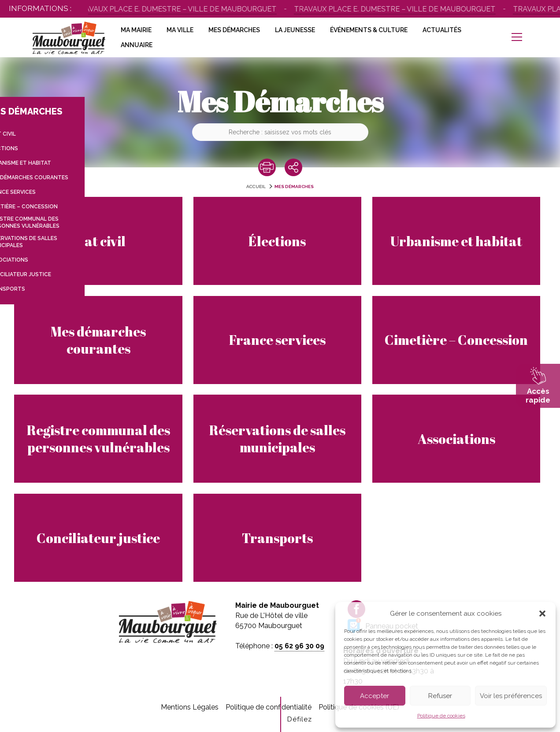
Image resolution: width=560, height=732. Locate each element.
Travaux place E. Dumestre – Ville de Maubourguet (178, 9)
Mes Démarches (234, 30)
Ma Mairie (136, 30)
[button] (542, 614)
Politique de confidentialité (269, 707)
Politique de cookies (441, 716)
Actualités (442, 30)
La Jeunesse (295, 30)
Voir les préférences (511, 696)
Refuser (440, 696)
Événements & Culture (369, 30)
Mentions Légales (190, 707)
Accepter (375, 696)
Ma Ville (180, 30)
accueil (256, 187)
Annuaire (137, 45)
